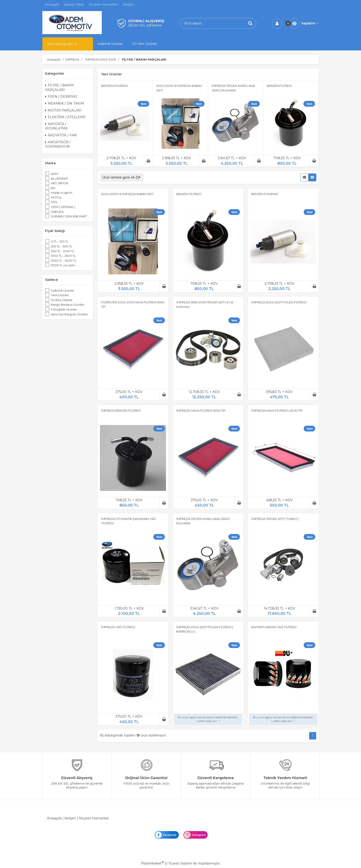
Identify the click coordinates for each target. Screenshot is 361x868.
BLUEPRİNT (59, 179)
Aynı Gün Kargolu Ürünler (69, 314)
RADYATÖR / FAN (61, 135)
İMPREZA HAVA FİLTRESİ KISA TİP (201, 411)
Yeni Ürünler (60, 295)
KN (53, 188)
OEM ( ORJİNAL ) (63, 207)
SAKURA (57, 212)
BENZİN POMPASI (114, 86)
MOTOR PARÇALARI (63, 110)
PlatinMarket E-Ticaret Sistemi (167, 863)
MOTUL (56, 197)
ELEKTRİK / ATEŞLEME (65, 117)
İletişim (70, 818)
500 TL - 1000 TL (63, 251)
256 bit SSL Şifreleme (145, 25)
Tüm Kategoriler (60, 44)
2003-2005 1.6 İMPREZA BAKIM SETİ (127, 194)
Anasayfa (54, 818)
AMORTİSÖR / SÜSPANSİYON (58, 144)
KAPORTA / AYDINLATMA (56, 126)
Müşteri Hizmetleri (94, 818)
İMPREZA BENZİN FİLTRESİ (121, 411)
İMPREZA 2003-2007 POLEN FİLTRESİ (279, 302)
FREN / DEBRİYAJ (61, 97)
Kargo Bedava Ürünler (68, 305)
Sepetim (310, 23)
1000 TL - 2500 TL (63, 256)
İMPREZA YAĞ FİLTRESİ (118, 627)
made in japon (62, 193)
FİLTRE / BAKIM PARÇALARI (59, 88)
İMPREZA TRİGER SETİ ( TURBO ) (275, 519)
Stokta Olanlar (62, 300)
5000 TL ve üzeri (63, 265)
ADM (55, 174)
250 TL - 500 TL (62, 246)
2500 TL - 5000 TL (64, 261)
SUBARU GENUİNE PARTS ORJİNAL (71, 216)
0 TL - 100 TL (60, 241)
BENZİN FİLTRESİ (279, 86)
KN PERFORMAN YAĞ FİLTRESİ (274, 627)
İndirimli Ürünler (63, 290)
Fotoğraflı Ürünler (64, 309)
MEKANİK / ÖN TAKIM (65, 103)
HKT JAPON (60, 183)
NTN (54, 202)
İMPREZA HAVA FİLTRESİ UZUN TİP (277, 411)
